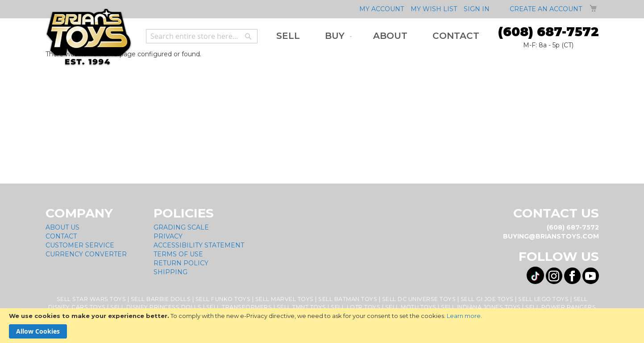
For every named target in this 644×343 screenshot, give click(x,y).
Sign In (477, 9)
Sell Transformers (239, 307)
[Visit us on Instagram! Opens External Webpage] (554, 276)
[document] (322, 326)
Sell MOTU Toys (411, 307)
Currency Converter (86, 254)
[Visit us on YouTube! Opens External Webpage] (591, 276)
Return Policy (181, 263)
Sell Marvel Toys (285, 299)
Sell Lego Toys (543, 299)
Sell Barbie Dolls (161, 299)
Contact (61, 236)
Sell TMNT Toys (301, 307)
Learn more (464, 316)
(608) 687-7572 (548, 32)
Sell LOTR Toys (355, 307)
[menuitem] (288, 36)
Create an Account (546, 9)
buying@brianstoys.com (551, 236)
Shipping (170, 272)
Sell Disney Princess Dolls (156, 307)
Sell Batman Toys (348, 299)
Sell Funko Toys (223, 299)
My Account (382, 9)
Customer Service (80, 245)
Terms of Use (178, 254)
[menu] (378, 36)
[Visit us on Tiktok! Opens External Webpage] (535, 275)
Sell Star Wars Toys (91, 299)
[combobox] (202, 36)
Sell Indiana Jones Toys (481, 307)
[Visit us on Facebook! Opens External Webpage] (572, 276)
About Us (62, 227)
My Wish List (434, 9)
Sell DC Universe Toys (419, 299)
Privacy (168, 236)
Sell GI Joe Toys (487, 299)
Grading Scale (181, 227)
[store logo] (89, 37)
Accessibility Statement (199, 245)
